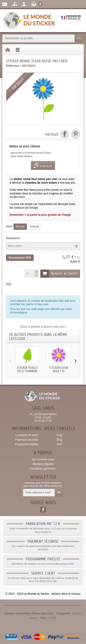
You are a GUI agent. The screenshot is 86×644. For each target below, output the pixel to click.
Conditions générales (43, 469)
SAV (60, 444)
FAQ (59, 435)
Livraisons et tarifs (26, 435)
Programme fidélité (26, 444)
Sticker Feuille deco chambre (27, 369)
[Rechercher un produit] (39, 38)
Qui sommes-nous (43, 459)
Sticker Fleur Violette (59, 369)
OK (79, 38)
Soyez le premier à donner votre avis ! (43, 327)
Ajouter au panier (59, 274)
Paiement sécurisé (26, 440)
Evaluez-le (43, 165)
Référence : (13, 66)
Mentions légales (43, 464)
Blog (59, 440)
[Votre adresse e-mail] (39, 493)
